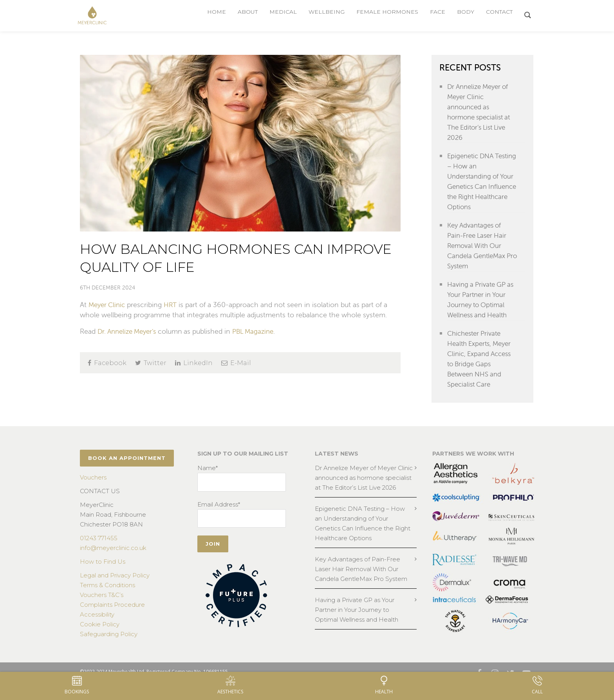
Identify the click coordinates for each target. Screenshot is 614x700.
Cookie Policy (100, 634)
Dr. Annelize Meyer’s (130, 331)
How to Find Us (103, 572)
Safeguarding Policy (109, 644)
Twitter (151, 363)
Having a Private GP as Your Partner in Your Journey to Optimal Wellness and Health (481, 305)
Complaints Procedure (112, 615)
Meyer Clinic (108, 305)
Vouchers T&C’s (102, 605)
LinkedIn (194, 363)
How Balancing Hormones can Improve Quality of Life (222, 257)
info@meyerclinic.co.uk (113, 558)
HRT (174, 305)
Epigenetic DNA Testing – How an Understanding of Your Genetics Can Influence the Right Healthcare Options (478, 181)
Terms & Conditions (107, 595)
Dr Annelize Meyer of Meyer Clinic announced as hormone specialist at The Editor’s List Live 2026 (481, 112)
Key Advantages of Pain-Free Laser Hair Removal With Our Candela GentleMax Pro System (479, 245)
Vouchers (93, 487)
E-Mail (236, 363)
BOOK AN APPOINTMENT (127, 468)
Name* (208, 478)
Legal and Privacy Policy (115, 585)
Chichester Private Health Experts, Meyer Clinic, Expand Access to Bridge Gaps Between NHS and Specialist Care (481, 369)
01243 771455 (99, 548)
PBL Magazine (260, 331)
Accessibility (97, 625)
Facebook (107, 363)
